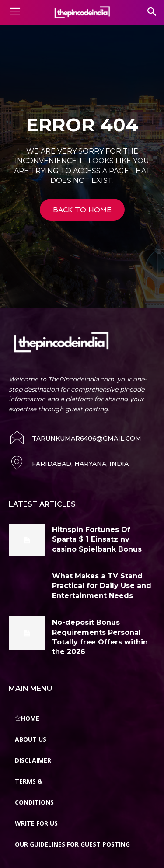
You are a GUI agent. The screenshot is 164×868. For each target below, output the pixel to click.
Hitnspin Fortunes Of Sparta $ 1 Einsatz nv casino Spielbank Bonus (97, 539)
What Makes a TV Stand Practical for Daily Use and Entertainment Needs (102, 586)
